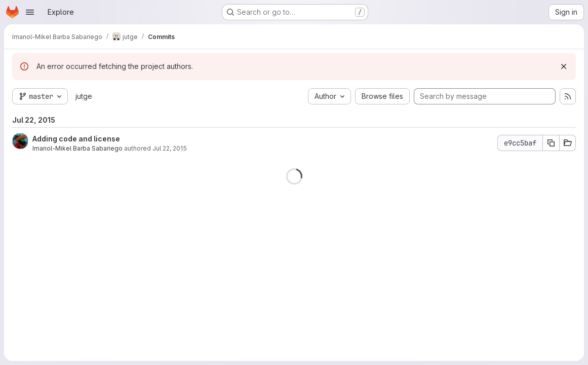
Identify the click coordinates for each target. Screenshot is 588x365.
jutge (84, 96)
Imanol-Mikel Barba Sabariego (77, 148)
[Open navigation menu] (30, 12)
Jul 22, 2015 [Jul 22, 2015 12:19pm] (170, 148)
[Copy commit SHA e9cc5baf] (551, 143)
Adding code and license (76, 139)
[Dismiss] (564, 66)
